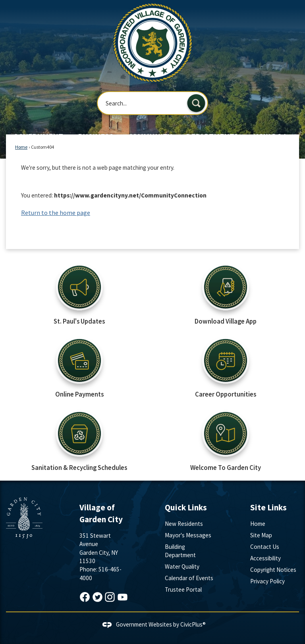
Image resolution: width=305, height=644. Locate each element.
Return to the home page (56, 213)
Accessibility (265, 558)
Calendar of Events (189, 578)
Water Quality (182, 566)
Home (21, 147)
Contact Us (265, 547)
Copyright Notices (273, 570)
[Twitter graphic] (97, 597)
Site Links (268, 507)
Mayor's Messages (188, 535)
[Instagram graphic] (110, 597)
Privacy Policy (267, 581)
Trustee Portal (183, 589)
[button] (196, 103)
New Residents (184, 524)
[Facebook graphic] (85, 597)
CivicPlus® (193, 624)
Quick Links (186, 507)
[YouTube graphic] (123, 597)
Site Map (261, 535)
